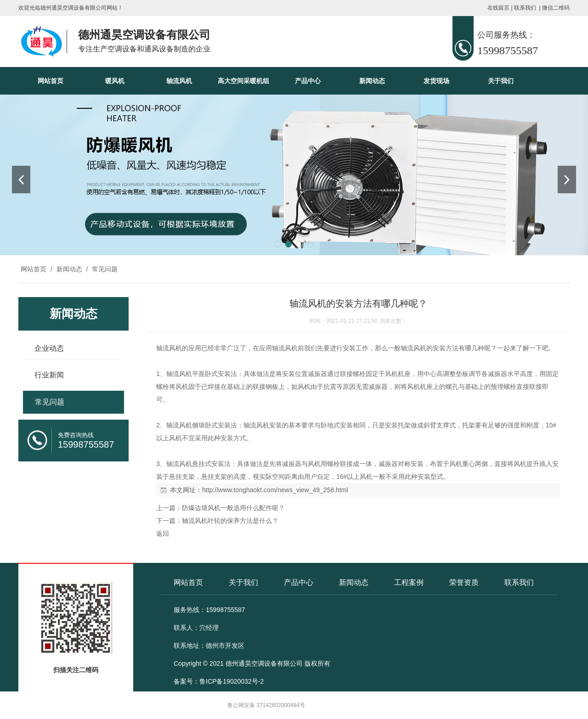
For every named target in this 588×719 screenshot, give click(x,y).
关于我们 (501, 81)
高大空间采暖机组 (243, 81)
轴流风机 (179, 81)
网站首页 (51, 81)
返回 (163, 534)
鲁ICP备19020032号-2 (232, 681)
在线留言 (498, 8)
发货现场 (436, 81)
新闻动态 (372, 81)
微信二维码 (556, 8)
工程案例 (409, 582)
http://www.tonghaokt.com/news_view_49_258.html (275, 490)
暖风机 (115, 81)
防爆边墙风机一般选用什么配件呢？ (233, 508)
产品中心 (308, 81)
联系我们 (525, 8)
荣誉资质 (464, 582)
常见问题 (104, 269)
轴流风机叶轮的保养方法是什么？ (230, 521)
